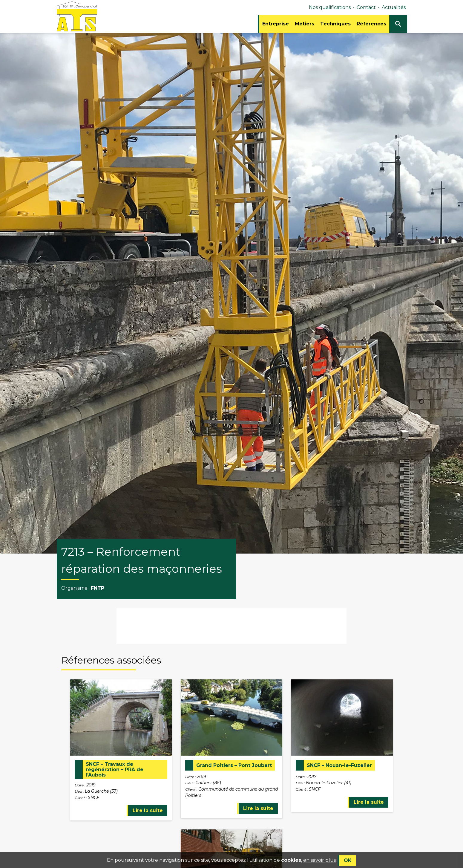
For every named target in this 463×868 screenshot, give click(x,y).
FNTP (98, 588)
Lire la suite (148, 810)
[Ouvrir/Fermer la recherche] (398, 24)
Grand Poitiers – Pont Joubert (234, 765)
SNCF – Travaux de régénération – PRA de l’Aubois (115, 770)
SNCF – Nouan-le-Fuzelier (339, 765)
